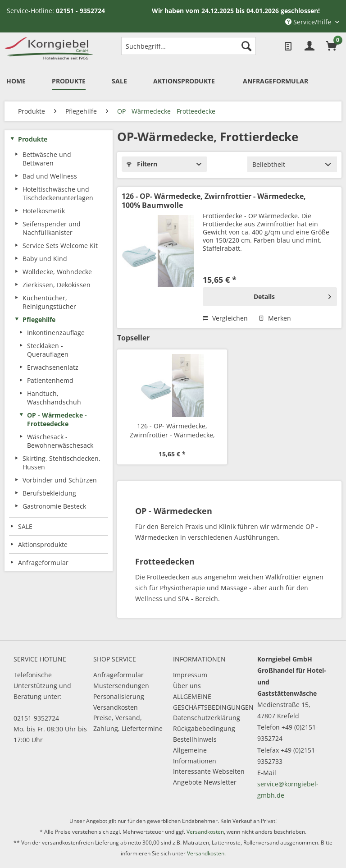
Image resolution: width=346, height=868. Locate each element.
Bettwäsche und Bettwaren (47, 159)
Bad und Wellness (50, 176)
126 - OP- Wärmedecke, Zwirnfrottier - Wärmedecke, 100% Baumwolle (214, 201)
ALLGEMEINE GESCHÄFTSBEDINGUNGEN (211, 702)
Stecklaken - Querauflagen (48, 350)
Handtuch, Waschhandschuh (54, 398)
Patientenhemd (50, 380)
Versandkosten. (206, 853)
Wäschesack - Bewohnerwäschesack (60, 441)
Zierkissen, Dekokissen (57, 285)
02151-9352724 (36, 718)
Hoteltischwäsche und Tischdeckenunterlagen (58, 193)
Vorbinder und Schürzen (60, 480)
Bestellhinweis (195, 739)
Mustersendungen (121, 686)
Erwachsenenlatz (53, 367)
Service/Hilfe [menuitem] (309, 22)
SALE (25, 526)
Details (292, 295)
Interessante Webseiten (209, 771)
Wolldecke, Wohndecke (57, 272)
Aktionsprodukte (43, 544)
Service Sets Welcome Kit (60, 246)
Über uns (187, 686)
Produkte (33, 139)
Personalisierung (119, 696)
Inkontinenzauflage (56, 333)
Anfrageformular (118, 675)
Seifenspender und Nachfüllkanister (52, 228)
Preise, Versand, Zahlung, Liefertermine (128, 723)
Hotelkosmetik (44, 211)
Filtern (142, 164)
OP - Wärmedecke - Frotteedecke (57, 419)
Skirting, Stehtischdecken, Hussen (61, 463)
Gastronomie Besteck (54, 506)
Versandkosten (116, 707)
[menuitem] (189, 46)
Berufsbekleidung (49, 493)
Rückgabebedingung (204, 728)
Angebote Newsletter (205, 782)
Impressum (190, 675)
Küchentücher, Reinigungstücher (49, 302)
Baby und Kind (45, 259)
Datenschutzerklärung (207, 718)
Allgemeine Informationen (195, 755)
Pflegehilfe (39, 319)
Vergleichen (225, 318)
